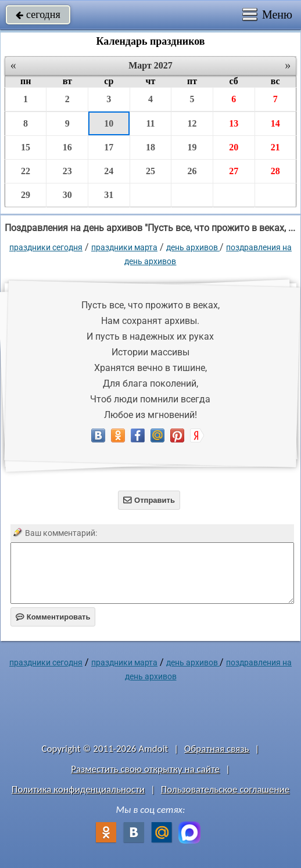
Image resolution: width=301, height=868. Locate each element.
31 (109, 195)
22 (26, 171)
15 (26, 147)
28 (275, 171)
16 (67, 147)
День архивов (193, 247)
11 (150, 123)
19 (192, 147)
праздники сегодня (46, 247)
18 (150, 147)
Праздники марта (124, 247)
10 (109, 123)
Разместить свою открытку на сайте (145, 769)
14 (275, 123)
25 (150, 171)
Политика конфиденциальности (78, 789)
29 (26, 195)
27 (234, 171)
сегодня (38, 15)
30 (67, 195)
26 (192, 171)
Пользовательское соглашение (225, 789)
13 (234, 123)
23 (67, 171)
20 (234, 147)
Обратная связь (217, 749)
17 (109, 147)
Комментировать (53, 617)
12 (192, 123)
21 (275, 147)
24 (109, 171)
